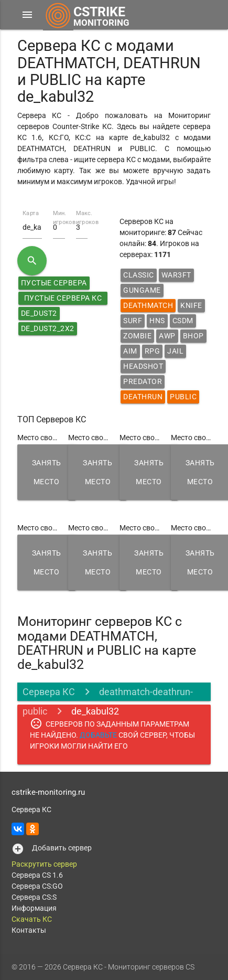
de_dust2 (39, 313)
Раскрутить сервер (44, 864)
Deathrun (143, 397)
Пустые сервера (54, 283)
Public (183, 397)
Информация (34, 908)
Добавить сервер (62, 848)
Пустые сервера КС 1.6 (63, 299)
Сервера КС (49, 692)
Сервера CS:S (34, 897)
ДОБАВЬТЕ (98, 735)
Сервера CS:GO (37, 886)
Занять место (47, 472)
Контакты (29, 930)
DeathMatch (148, 305)
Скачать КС (32, 919)
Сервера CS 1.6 (37, 875)
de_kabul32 (95, 711)
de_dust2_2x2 (48, 328)
